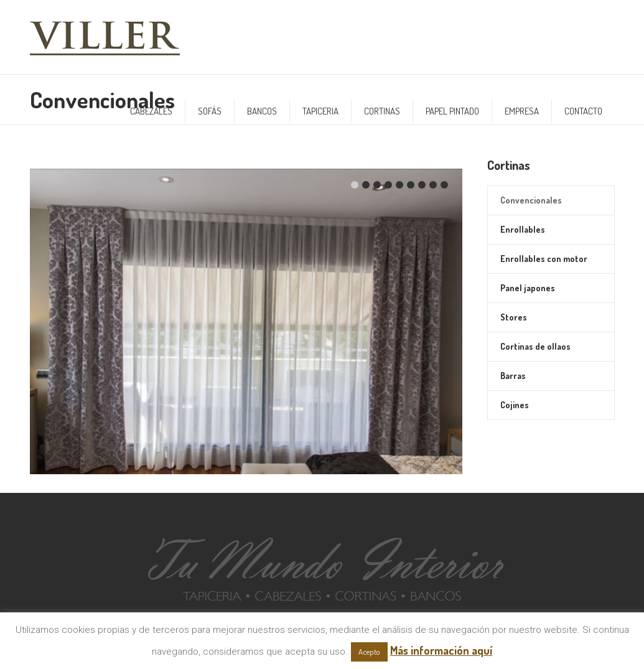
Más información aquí (441, 650)
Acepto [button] (369, 652)
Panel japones (528, 288)
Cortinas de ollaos (535, 346)
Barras (513, 376)
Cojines (515, 405)
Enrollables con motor (544, 259)
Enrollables (523, 229)
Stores (514, 317)
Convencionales (531, 200)
